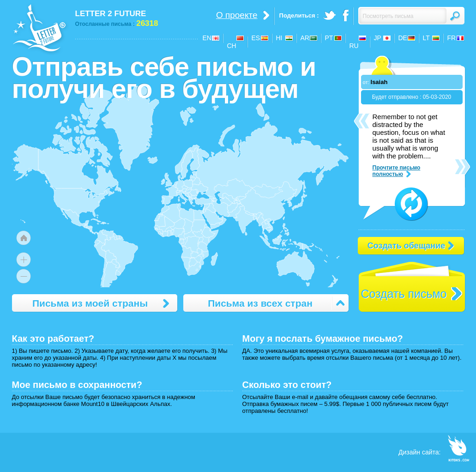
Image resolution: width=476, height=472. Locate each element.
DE (403, 38)
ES (256, 38)
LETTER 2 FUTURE (111, 14)
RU (354, 46)
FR (452, 38)
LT (426, 38)
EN (207, 38)
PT (329, 38)
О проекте (237, 15)
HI (279, 38)
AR (305, 38)
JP (378, 38)
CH (232, 46)
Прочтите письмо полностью (397, 171)
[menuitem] (221, 218)
